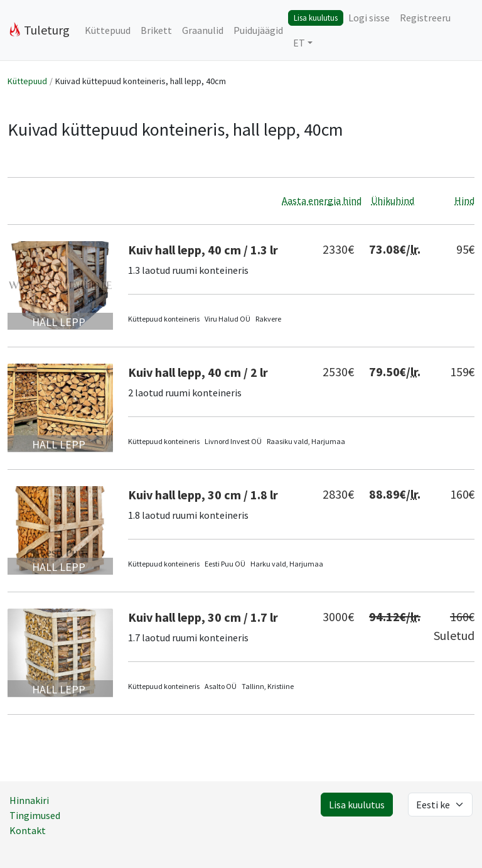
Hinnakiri (29, 800)
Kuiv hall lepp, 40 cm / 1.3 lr (203, 250)
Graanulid (203, 30)
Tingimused (35, 815)
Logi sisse (369, 18)
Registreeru (425, 18)
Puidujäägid (258, 30)
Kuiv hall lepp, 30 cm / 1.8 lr (203, 495)
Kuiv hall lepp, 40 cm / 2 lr (198, 372)
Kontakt (28, 830)
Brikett (156, 30)
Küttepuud (108, 30)
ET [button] (299, 43)
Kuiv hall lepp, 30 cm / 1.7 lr (203, 617)
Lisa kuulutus (316, 18)
